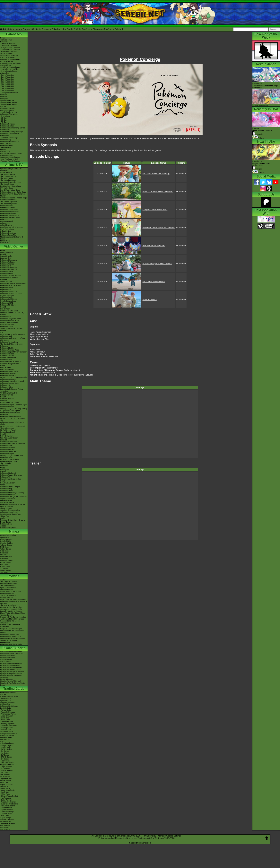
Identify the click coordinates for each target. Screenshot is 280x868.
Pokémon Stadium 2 (8, 473)
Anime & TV (14, 165)
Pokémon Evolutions (8, 213)
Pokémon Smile (6, 297)
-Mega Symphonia (7, 790)
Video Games (14, 246)
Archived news (6, 40)
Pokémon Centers (7, 126)
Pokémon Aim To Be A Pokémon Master (13, 195)
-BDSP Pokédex (7, 61)
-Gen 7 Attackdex (7, 87)
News (2, 38)
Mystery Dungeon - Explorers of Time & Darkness (13, 427)
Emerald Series (6, 557)
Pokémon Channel (7, 448)
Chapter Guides (6, 543)
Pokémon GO (6, 266)
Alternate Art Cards (8, 702)
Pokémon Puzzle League (10, 487)
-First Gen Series (7, 763)
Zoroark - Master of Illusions (11, 611)
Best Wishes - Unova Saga (11, 186)
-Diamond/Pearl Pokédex (10, 50)
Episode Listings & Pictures (11, 169)
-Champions (5, 116)
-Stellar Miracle (6, 808)
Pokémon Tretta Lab (8, 373)
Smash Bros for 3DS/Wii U (11, 362)
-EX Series (4, 759)
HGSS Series (5, 563)
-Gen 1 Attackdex (7, 75)
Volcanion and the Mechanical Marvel (12, 632)
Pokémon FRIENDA (8, 528)
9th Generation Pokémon (10, 157)
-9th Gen (4, 118)
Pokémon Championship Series (13, 128)
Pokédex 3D (5, 385)
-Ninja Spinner (6, 780)
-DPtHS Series (6, 757)
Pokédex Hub (58, 29)
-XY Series (4, 753)
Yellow (3, 485)
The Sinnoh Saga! (7, 184)
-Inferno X (4, 786)
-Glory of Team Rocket (9, 796)
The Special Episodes (9, 202)
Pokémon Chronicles (8, 200)
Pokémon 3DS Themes (9, 512)
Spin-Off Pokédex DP (9, 102)
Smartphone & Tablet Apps (11, 514)
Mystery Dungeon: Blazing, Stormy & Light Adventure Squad (14, 410)
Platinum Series (6, 561)
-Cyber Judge (5, 818)
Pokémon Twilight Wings (10, 212)
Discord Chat (5, 151)
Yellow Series (5, 549)
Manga (14, 531)
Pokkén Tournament (8, 358)
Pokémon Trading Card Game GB (13, 497)
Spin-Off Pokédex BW (9, 104)
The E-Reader (6, 463)
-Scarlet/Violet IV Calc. (9, 112)
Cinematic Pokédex (8, 108)
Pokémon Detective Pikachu (11, 644)
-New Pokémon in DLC (9, 159)
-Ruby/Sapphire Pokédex (10, 48)
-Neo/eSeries (5, 761)
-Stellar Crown (6, 730)
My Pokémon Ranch (8, 430)
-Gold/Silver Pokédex (9, 46)
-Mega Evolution (7, 716)
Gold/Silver (4, 469)
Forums (26, 29)
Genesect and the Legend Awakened (10, 622)
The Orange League (8, 176)
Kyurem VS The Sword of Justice (13, 617)
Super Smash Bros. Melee (10, 479)
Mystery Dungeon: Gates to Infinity (14, 377)
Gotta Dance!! (6, 662)
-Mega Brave (5, 788)
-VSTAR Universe (7, 820)
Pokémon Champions (9, 260)
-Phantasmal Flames (8, 714)
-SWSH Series (6, 749)
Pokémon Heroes (7, 594)
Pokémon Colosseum (9, 442)
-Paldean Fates (6, 737)
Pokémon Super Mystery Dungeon (14, 352)
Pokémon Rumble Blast (9, 383)
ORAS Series (5, 570)
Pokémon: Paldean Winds (10, 217)
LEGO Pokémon (7, 143)
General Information (8, 535)
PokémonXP (5, 130)
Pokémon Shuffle (7, 348)
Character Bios (6, 172)
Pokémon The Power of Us (11, 637)
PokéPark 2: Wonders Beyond (12, 381)
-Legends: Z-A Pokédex (9, 69)
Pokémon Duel (6, 360)
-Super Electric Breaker (9, 804)
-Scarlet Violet (6, 747)
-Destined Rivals (7, 722)
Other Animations (7, 229)
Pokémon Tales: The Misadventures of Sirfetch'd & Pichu (12, 237)
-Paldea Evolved (7, 745)
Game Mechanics (7, 110)
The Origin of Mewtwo (9, 582)
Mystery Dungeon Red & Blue (12, 456)
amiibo (3, 518)
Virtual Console (6, 508)
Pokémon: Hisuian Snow (10, 215)
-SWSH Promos (6, 771)
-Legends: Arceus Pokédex (11, 63)
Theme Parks (5, 147)
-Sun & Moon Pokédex (9, 56)
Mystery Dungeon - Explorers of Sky (13, 419)
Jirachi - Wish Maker (8, 595)
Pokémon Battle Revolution (11, 416)
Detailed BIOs (6, 541)
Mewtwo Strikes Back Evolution (12, 638)
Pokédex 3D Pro (7, 387)
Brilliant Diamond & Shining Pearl (13, 283)
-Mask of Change (7, 812)
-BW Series (5, 755)
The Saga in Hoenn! (8, 180)
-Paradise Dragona (8, 806)
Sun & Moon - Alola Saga (10, 190)
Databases (14, 34)
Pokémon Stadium (7, 495)
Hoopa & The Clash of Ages (11, 629)
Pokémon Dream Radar (9, 371)
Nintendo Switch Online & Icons (13, 520)
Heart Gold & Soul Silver (10, 403)
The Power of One (7, 586)
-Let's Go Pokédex (7, 57)
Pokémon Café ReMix (9, 268)
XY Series (4, 569)
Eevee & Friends (7, 679)
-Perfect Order (6, 710)
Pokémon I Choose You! (10, 635)
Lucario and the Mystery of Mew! (13, 599)
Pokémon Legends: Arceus (11, 285)
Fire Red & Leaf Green (9, 438)
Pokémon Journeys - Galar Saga (13, 192)
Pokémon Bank (6, 336)
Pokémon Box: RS (7, 450)
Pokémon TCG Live (8, 305)
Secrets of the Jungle (9, 640)
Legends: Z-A (5, 258)
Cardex (3, 106)
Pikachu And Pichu (8, 656)
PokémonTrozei (6, 457)
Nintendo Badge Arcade (9, 364)
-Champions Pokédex (9, 71)
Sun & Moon (5, 309)
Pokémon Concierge (8, 233)
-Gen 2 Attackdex (7, 77)
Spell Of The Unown (8, 588)
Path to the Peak (7, 221)
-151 (2, 741)
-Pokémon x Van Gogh (9, 138)
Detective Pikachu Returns (11, 276)
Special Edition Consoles (10, 510)
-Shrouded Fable (7, 732)
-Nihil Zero (4, 782)
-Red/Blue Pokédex (8, 44)
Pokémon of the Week (9, 114)
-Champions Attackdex (9, 93)
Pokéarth (119, 29)
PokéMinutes (5, 223)
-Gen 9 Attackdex (7, 91)
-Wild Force (5, 816)
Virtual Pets (5, 516)
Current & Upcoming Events (11, 153)
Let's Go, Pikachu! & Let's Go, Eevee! (12, 314)
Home (17, 29)
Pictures (258, 138)
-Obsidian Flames (7, 743)
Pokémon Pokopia (7, 262)
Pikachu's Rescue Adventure (11, 654)
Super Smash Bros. (8, 499)
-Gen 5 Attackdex (7, 83)
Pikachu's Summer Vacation (11, 652)
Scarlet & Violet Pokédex (79, 29)
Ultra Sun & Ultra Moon (9, 311)
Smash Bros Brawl (7, 432)
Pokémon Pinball (7, 491)
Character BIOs (6, 539)
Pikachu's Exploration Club (11, 669)
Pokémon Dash (6, 446)
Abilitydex (4, 99)
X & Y (2, 332)
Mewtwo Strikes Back (9, 584)
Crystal (3, 471)
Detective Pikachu (7, 325)
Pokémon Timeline (7, 124)
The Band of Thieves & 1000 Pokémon (11, 345)
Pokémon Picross (7, 354)
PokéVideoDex (6, 225)
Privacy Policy (149, 836)
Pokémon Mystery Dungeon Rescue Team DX (11, 294)
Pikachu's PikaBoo (7, 658)
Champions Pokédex (103, 29)
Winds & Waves (6, 252)
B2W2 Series (5, 567)
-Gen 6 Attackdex (7, 85)
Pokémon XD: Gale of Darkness (13, 444)
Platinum (4, 401)
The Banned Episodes (9, 204)
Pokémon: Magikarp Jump (10, 319)
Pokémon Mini (6, 477)
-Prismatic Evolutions (8, 726)
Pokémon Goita (6, 524)
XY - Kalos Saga (7, 188)
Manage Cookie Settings (170, 836)
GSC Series (5, 551)
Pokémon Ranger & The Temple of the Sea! (14, 602)
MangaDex (4, 537)
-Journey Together (7, 724)
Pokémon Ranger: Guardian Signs (14, 405)
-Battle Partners (6, 800)
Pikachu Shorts (14, 648)
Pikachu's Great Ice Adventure (12, 671)
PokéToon (4, 219)
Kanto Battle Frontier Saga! (11, 182)
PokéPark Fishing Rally (9, 461)
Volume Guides (6, 545)
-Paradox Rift (5, 739)
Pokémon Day (6, 140)
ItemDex (4, 95)
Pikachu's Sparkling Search (11, 673)
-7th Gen (4, 122)
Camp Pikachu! (6, 660)
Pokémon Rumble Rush (9, 321)
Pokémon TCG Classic (9, 706)
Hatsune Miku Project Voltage (12, 132)
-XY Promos (5, 775)
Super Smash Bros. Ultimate (11, 328)
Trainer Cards (6, 698)
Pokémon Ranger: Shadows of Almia (12, 423)
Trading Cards (14, 689)
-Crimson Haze (6, 814)
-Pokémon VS (6, 821)
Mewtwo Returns (7, 590)
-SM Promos (5, 773)
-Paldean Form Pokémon (10, 161)
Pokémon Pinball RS (8, 452)
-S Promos (4, 827)
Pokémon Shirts (6, 145)
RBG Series (5, 547)
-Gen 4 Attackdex (7, 81)
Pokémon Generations (9, 210)
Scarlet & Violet (6, 256)
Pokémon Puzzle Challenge (11, 475)
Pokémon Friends (7, 264)
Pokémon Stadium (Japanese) (12, 493)
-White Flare (5, 720)
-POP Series (5, 777)
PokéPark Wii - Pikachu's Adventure (10, 413)
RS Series (4, 553)
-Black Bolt (4, 718)
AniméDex (4, 170)
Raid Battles (5, 704)
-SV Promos (5, 769)
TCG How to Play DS (9, 393)
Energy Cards (6, 700)
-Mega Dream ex (7, 784)
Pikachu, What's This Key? (11, 681)
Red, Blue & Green (8, 483)
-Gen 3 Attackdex (7, 79)
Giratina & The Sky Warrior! (11, 607)
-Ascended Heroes (8, 712)
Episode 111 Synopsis (263, 131)
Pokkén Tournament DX (9, 323)
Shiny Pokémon (6, 206)
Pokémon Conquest (8, 379)
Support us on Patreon (140, 843)
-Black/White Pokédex (9, 52)
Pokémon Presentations (10, 142)
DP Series (4, 559)
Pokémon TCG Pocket (9, 278)
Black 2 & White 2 (7, 369)
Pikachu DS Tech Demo (9, 459)
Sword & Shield (6, 282)
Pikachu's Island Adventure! (11, 667)
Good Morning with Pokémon (12, 227)
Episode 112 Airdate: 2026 (261, 163)
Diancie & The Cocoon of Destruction (10, 626)
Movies (14, 576)
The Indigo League (8, 174)
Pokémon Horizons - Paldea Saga (13, 198)
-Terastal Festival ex (8, 802)
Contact (36, 29)
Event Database (6, 155)
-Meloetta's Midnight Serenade (12, 619)
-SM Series (5, 751)
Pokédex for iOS (7, 395)
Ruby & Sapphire (7, 436)
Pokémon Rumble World (10, 350)
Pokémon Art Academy (9, 342)
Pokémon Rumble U (8, 375)
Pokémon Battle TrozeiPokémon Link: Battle (13, 339)
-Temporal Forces (7, 735)
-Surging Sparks (7, 728)
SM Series (4, 572)
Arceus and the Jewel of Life (11, 609)
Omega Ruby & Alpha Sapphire (12, 334)
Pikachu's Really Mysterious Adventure (11, 676)
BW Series (4, 565)
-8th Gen (4, 120)
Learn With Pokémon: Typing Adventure (11, 390)
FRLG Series (5, 555)
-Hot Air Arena (6, 798)
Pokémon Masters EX (9, 270)
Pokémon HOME (7, 287)
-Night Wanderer (7, 810)
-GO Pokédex (6, 65)
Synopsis (258, 169)
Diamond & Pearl (7, 399)
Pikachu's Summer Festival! (11, 664)
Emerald (4, 440)
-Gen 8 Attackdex (7, 89)
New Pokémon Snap (8, 301)
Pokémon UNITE (7, 272)
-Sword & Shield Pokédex (10, 59)
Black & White (6, 368)
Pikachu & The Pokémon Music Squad (12, 684)
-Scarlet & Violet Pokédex (10, 67)
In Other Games (6, 506)
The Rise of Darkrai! (8, 605)
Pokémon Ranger (7, 454)
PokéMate (4, 465)
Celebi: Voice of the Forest (11, 592)
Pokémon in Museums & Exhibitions (10, 135)
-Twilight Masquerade (9, 733)
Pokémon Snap (6, 489)
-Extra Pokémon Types (9, 696)
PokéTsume (5, 243)
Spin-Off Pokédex (7, 100)
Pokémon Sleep (6, 274)
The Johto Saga (6, 178)
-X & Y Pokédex (6, 54)
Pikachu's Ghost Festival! (10, 665)
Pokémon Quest (7, 326)
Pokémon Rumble (7, 407)
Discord (46, 29)
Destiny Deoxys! (7, 597)
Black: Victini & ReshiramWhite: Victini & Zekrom (13, 614)
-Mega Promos (6, 767)
